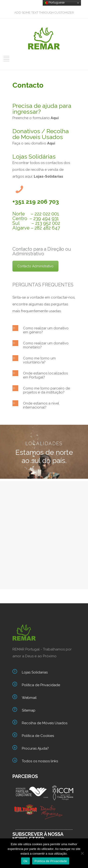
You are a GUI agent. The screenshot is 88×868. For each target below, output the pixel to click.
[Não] (82, 853)
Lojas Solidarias (35, 672)
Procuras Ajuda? (35, 748)
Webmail (29, 698)
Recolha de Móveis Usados (45, 723)
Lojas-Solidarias (48, 176)
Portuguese (54, 3)
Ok (25, 861)
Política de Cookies (38, 736)
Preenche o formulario (36, 118)
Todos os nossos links (40, 761)
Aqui (51, 143)
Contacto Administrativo (35, 266)
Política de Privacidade (41, 685)
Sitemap (29, 710)
